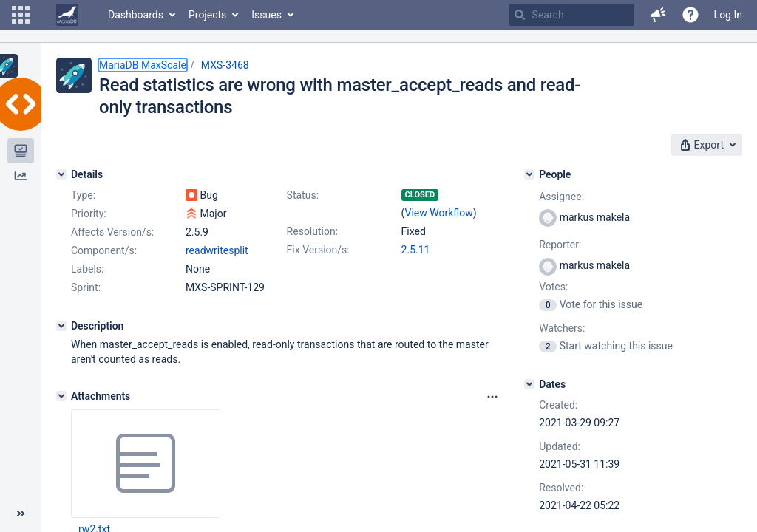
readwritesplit (217, 250)
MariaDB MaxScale (143, 65)
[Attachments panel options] (492, 397)
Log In (728, 15)
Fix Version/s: (318, 250)
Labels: (87, 269)
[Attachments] (61, 396)
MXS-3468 (225, 65)
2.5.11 (416, 250)
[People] (529, 174)
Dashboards (136, 15)
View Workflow (439, 213)
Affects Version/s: (112, 232)
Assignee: (561, 197)
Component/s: (104, 250)
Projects (207, 15)
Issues (267, 15)
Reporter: (560, 245)
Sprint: (86, 287)
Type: (83, 195)
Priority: (89, 214)
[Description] (61, 326)
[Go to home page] (67, 15)
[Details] (61, 174)
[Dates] (529, 384)
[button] (21, 15)
